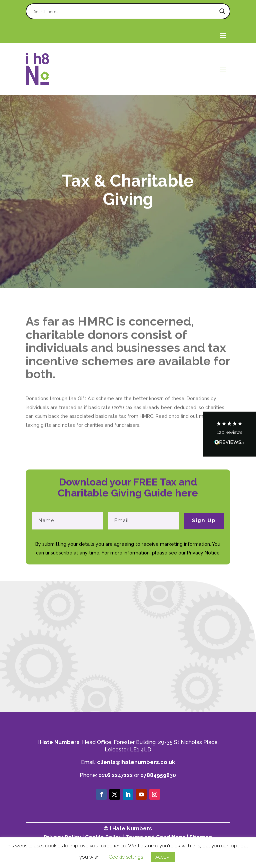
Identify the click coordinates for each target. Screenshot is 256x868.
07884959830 (158, 775)
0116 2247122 (115, 775)
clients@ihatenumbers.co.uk (136, 762)
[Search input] (125, 11)
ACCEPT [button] (163, 857)
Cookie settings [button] (126, 857)
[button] (229, 434)
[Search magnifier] (222, 11)
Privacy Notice (203, 553)
